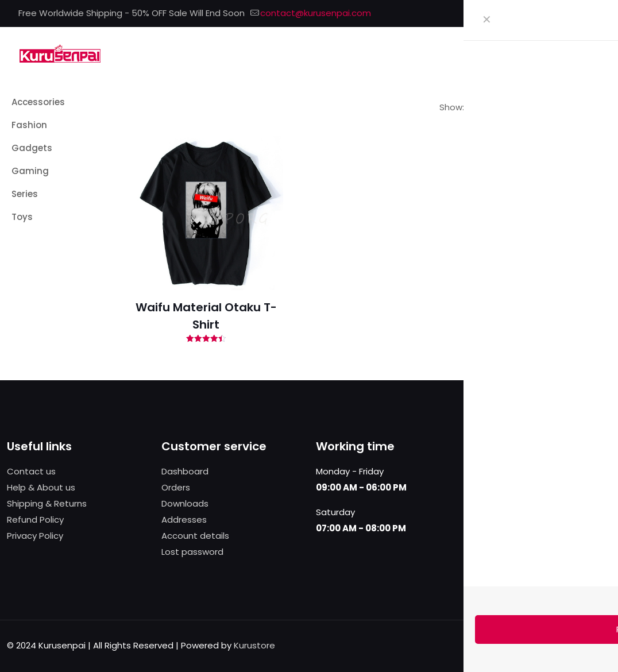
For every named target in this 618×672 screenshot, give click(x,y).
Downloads (185, 503)
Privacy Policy (35, 536)
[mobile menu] (596, 53)
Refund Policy (35, 520)
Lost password (192, 552)
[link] (472, 107)
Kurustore (254, 645)
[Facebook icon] (550, 13)
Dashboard (185, 471)
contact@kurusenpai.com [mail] (316, 13)
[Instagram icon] (593, 13)
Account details (195, 536)
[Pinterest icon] (579, 13)
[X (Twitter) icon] (564, 13)
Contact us (31, 471)
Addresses (184, 520)
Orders (176, 487)
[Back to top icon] (599, 644)
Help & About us (41, 487)
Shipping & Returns (47, 503)
